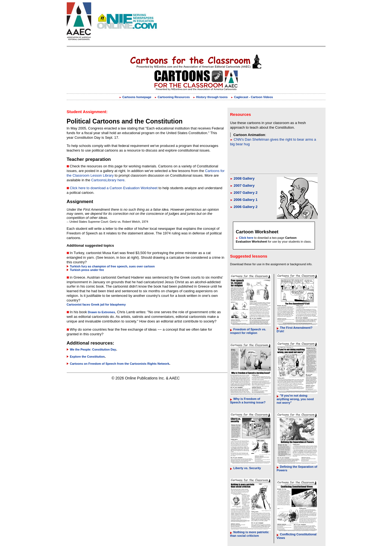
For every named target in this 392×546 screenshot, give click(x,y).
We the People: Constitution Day (92, 349)
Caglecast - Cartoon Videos (252, 97)
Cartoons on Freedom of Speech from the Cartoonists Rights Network (118, 364)
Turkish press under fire (85, 270)
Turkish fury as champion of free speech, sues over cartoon (111, 266)
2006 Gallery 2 (244, 207)
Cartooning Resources (172, 97)
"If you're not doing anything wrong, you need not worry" (295, 399)
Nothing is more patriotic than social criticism (250, 534)
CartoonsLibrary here (108, 180)
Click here (245, 238)
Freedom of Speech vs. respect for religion (248, 331)
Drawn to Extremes (102, 312)
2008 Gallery (242, 178)
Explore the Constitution (86, 357)
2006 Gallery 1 (244, 200)
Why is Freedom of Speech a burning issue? (248, 401)
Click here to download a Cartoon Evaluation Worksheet (114, 188)
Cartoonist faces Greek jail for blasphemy (96, 304)
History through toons (210, 97)
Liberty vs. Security (246, 468)
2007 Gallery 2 (244, 193)
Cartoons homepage (135, 97)
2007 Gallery (242, 185)
